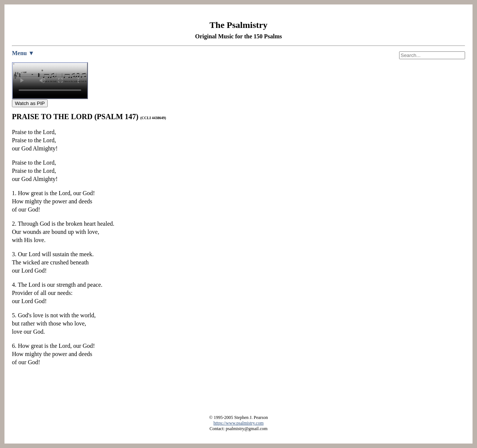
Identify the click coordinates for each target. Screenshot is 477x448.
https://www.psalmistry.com (238, 423)
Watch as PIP (30, 103)
